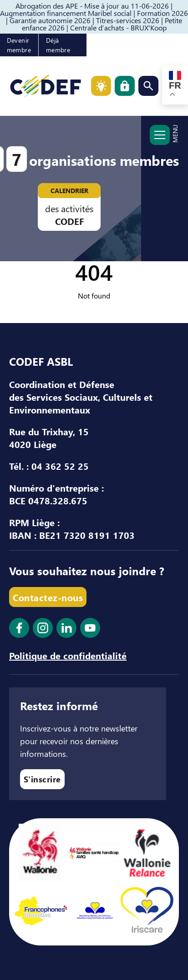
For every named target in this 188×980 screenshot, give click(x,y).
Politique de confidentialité (68, 655)
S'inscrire (42, 779)
